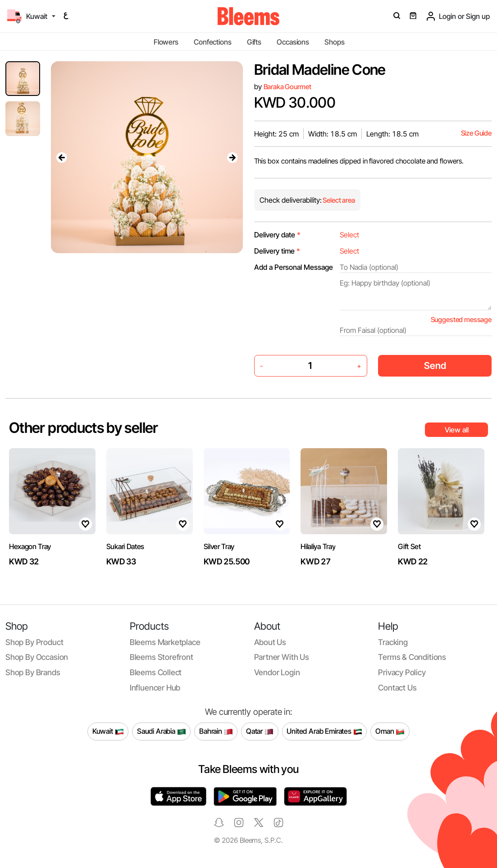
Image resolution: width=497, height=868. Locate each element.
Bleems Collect (156, 672)
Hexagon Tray (30, 546)
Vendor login (277, 672)
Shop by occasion (37, 657)
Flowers (166, 42)
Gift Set (409, 546)
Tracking (393, 642)
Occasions (293, 42)
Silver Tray (219, 546)
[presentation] (62, 157)
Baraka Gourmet (287, 87)
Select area (338, 200)
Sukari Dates (125, 546)
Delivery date (277, 235)
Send (435, 366)
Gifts (254, 42)
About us (270, 642)
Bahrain (216, 732)
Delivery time (277, 251)
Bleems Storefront (162, 657)
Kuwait (108, 732)
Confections (212, 42)
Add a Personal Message (294, 267)
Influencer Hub (155, 688)
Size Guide (476, 133)
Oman (390, 732)
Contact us (397, 688)
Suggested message (461, 320)
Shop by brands (33, 672)
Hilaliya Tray (318, 546)
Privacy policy (402, 672)
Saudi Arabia (162, 732)
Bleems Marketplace (165, 642)
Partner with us (282, 657)
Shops (334, 42)
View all (457, 430)
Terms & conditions (412, 657)
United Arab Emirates (324, 732)
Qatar (260, 732)
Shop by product (34, 642)
